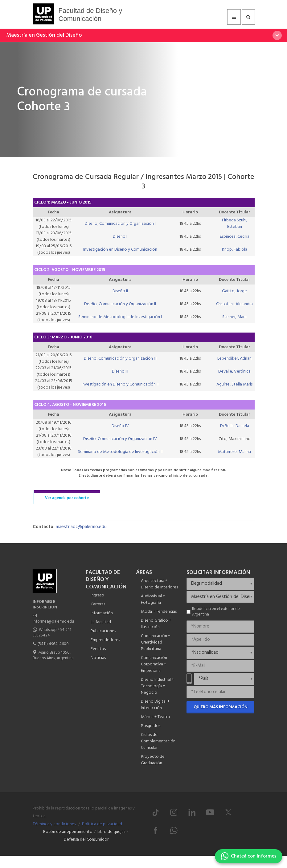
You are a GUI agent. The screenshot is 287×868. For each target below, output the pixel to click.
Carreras (98, 604)
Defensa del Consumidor (86, 840)
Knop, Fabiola (235, 250)
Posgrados (151, 726)
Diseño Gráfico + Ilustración (156, 624)
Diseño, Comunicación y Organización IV (120, 439)
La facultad (101, 622)
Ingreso (97, 595)
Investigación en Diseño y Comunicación (120, 250)
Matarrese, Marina (234, 452)
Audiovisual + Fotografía (153, 600)
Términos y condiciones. (55, 824)
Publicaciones (103, 631)
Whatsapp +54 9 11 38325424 (52, 633)
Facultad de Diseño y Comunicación (90, 15)
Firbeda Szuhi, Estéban (235, 224)
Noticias (98, 658)
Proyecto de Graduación (153, 760)
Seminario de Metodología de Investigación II (120, 452)
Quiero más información (221, 707)
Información (102, 613)
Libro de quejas (111, 832)
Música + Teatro (156, 717)
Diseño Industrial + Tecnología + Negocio (157, 686)
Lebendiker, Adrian (234, 359)
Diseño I (120, 237)
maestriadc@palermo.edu (81, 527)
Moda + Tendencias (159, 612)
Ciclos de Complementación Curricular (158, 741)
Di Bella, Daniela (235, 426)
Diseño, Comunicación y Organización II (120, 304)
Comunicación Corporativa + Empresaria (154, 664)
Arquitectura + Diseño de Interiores (159, 584)
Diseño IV (120, 426)
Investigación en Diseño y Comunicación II (120, 384)
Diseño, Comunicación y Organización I (120, 224)
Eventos (98, 649)
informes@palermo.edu (53, 622)
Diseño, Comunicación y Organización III (120, 359)
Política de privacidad (102, 824)
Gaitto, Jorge (234, 291)
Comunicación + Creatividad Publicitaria (156, 642)
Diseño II (120, 291)
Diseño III (120, 371)
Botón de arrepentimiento (68, 832)
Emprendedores (105, 640)
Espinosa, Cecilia (235, 237)
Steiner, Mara (234, 317)
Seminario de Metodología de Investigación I (120, 317)
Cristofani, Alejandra (234, 304)
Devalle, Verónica (234, 371)
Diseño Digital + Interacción (155, 705)
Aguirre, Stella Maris (234, 384)
